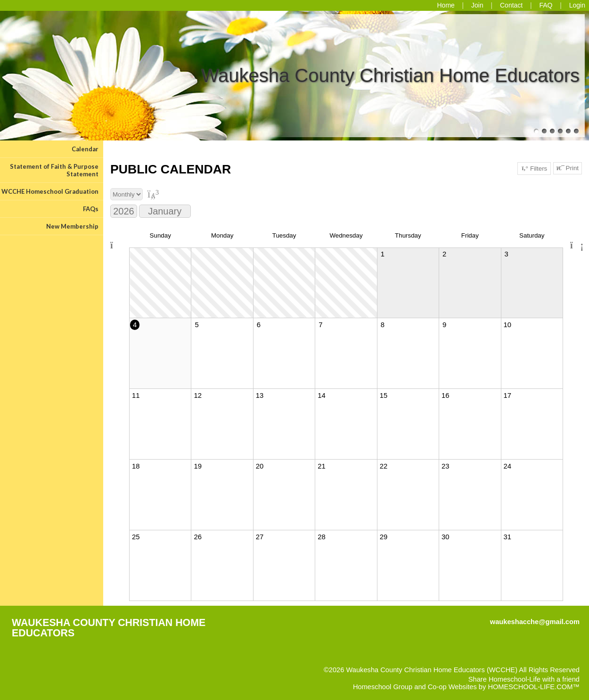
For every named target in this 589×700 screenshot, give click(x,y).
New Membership (72, 226)
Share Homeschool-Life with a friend (524, 679)
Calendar (85, 149)
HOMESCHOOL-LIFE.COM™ (534, 687)
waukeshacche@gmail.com (535, 622)
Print (568, 168)
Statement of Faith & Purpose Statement (54, 170)
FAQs (91, 209)
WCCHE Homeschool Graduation (50, 191)
